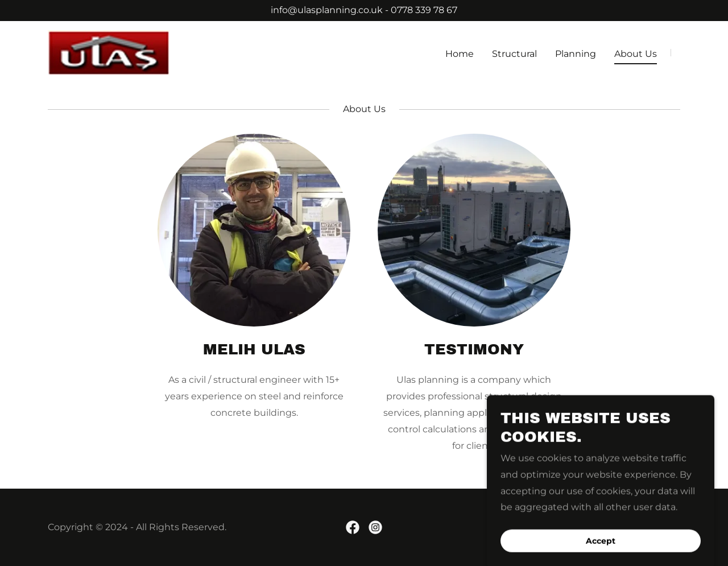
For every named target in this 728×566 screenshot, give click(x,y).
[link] (109, 52)
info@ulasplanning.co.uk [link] (327, 10)
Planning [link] (576, 54)
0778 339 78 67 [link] (424, 10)
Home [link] (460, 54)
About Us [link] (636, 54)
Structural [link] (514, 54)
